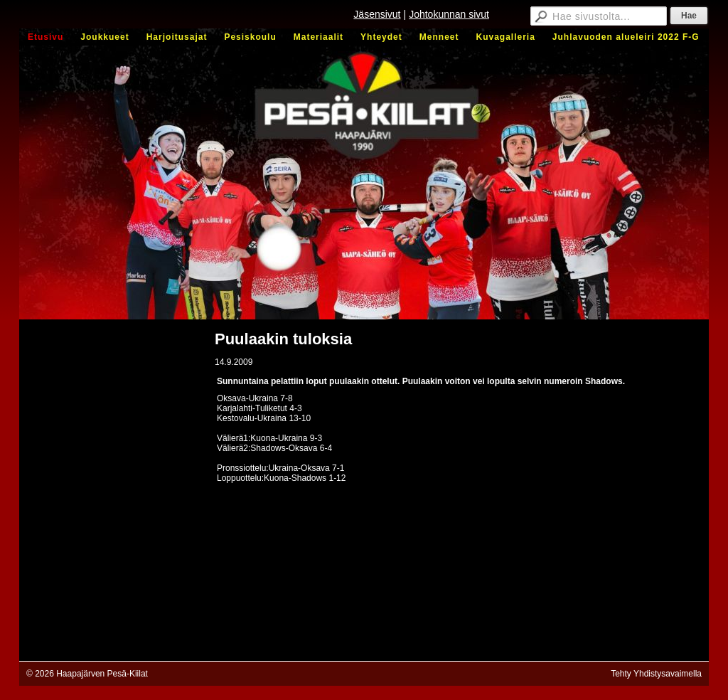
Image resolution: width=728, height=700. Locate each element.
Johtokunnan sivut (449, 14)
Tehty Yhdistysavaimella (656, 674)
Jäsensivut (377, 14)
